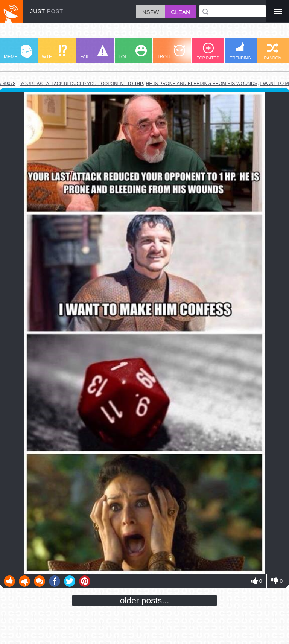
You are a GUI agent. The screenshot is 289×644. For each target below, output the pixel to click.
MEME (18, 52)
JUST (47, 11)
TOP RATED (208, 51)
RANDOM (273, 51)
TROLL (171, 52)
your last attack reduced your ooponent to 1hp (82, 83)
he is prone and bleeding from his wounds (202, 84)
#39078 (8, 84)
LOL (133, 52)
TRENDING (240, 51)
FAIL (94, 52)
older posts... (145, 600)
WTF (55, 52)
